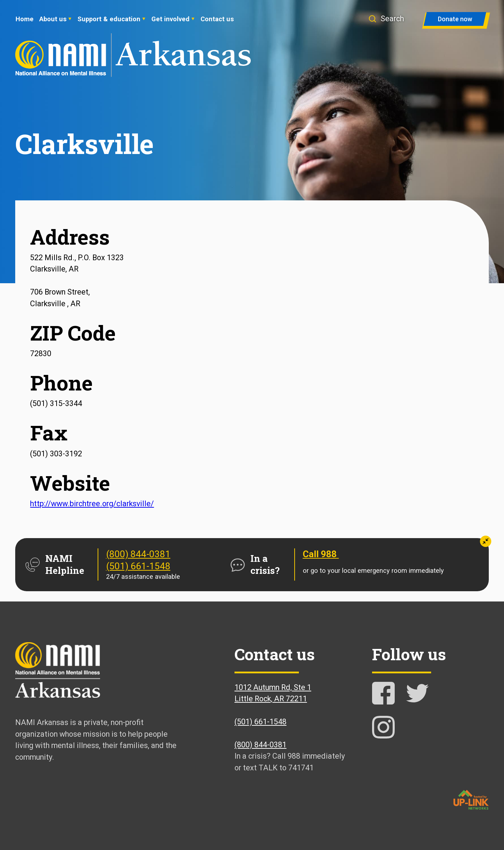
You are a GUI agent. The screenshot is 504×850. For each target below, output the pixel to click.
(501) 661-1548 (138, 566)
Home (25, 19)
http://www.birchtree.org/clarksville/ (92, 504)
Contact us (217, 19)
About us (53, 19)
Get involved (170, 19)
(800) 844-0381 (138, 554)
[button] (390, 19)
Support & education (109, 19)
